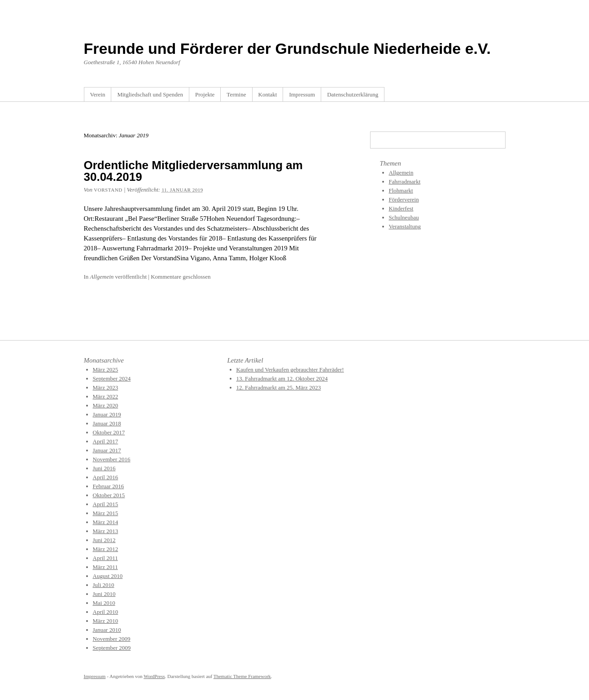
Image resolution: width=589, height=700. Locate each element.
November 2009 (112, 639)
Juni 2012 (104, 540)
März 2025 (106, 370)
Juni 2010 (104, 594)
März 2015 (106, 513)
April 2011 (105, 558)
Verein (98, 94)
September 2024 (112, 378)
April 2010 (106, 612)
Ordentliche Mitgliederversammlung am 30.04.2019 (193, 171)
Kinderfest (401, 208)
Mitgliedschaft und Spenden (150, 94)
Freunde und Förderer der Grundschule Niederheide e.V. (288, 48)
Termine (236, 94)
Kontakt (268, 94)
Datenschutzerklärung (353, 94)
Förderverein (404, 199)
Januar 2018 (107, 423)
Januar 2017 (107, 450)
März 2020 (106, 405)
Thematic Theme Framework (242, 676)
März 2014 (106, 522)
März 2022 (106, 396)
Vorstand (108, 190)
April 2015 (106, 504)
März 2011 (105, 567)
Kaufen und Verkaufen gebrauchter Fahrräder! (290, 370)
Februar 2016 (109, 486)
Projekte (205, 94)
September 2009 (112, 648)
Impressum (302, 94)
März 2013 (106, 531)
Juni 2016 (104, 468)
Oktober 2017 (109, 432)
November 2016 (112, 459)
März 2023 (106, 387)
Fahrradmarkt (405, 182)
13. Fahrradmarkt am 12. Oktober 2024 (282, 378)
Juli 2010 (104, 585)
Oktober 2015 (109, 495)
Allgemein (102, 277)
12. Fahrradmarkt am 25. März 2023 (279, 387)
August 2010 (108, 576)
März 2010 (106, 621)
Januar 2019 (107, 414)
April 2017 (106, 441)
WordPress (154, 676)
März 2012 (106, 549)
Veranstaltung (405, 226)
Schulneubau (404, 217)
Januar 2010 (107, 630)
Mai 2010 (104, 603)
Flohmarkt (401, 190)
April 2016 (106, 477)
